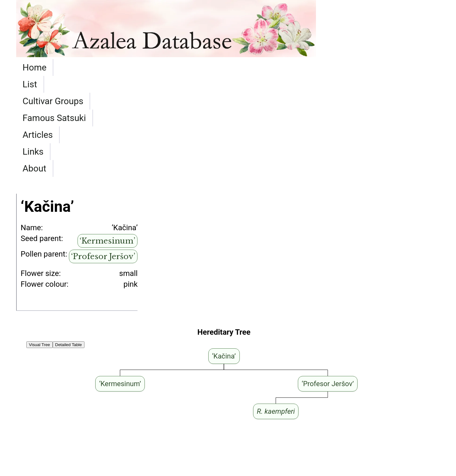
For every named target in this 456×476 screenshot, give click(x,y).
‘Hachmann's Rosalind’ (54, 389)
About (328, 67)
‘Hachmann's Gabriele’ (53, 425)
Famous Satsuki (193, 67)
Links (292, 67)
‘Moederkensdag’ (106, 407)
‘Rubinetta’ (34, 407)
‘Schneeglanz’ (39, 398)
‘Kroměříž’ (33, 433)
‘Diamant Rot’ (98, 433)
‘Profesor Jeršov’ (103, 155)
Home (34, 67)
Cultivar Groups (118, 67)
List (67, 67)
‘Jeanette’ (187, 389)
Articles (254, 67)
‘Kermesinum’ (107, 140)
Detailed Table (69, 244)
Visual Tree (39, 244)
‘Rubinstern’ (36, 416)
